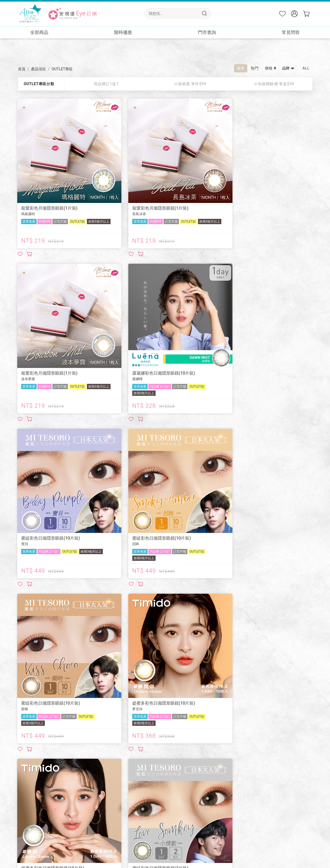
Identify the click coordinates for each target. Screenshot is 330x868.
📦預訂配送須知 (107, 782)
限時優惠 (123, 32)
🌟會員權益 (154, 782)
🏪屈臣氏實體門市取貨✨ (215, 782)
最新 (241, 68)
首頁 (22, 69)
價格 (271, 68)
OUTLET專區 (62, 69)
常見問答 (291, 32)
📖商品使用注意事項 (111, 772)
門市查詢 (207, 32)
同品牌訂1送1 (106, 84)
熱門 (255, 68)
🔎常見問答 (154, 772)
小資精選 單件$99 (190, 84)
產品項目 (38, 69)
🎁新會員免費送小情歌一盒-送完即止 (225, 792)
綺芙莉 (30, 777)
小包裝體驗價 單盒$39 (274, 84)
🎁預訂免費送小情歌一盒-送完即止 (223, 802)
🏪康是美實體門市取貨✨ (215, 772)
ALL (306, 68)
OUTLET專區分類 (39, 84)
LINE (28, 791)
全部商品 (39, 32)
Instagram (33, 805)
